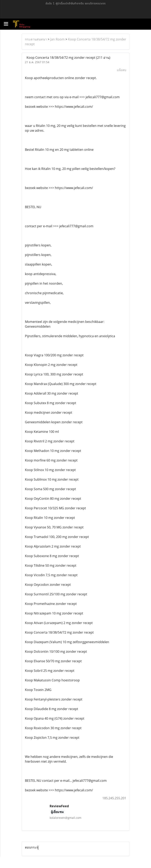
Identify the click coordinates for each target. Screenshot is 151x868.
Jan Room (57, 39)
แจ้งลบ (122, 70)
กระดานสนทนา (36, 39)
